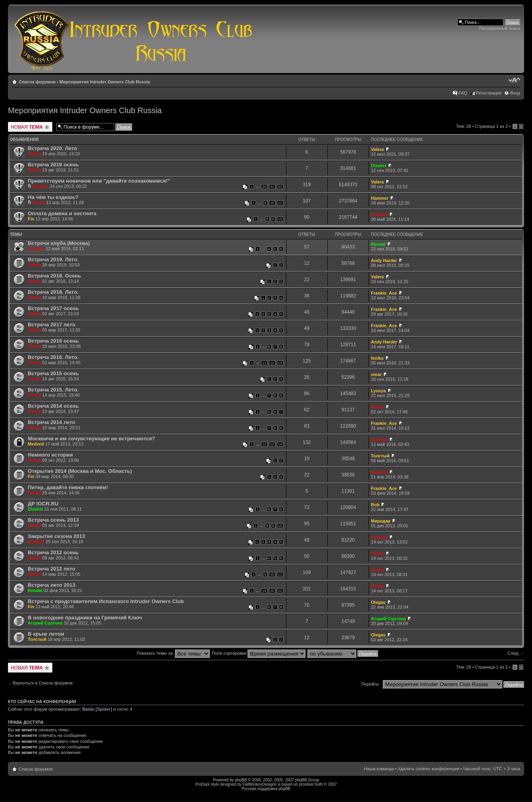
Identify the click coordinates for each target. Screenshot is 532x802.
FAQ (463, 93)
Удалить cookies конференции (429, 769)
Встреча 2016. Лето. (53, 357)
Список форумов (37, 82)
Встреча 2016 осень (53, 341)
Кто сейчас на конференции (42, 702)
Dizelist (379, 166)
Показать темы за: (173, 653)
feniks (377, 358)
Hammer (380, 198)
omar (376, 374)
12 (272, 363)
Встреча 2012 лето (52, 569)
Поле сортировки (259, 653)
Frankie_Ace (384, 293)
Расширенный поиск (499, 28)
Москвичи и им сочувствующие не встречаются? (91, 439)
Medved (36, 444)
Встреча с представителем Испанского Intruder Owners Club (106, 601)
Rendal (378, 244)
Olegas (378, 602)
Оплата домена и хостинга (62, 213)
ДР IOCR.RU (43, 504)
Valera (377, 149)
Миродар (381, 521)
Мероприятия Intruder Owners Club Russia (105, 82)
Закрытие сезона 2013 (56, 536)
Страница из (492, 126)
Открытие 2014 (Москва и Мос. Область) (80, 471)
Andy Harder (384, 260)
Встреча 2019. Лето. (53, 259)
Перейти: (371, 684)
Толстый (380, 456)
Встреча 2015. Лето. (53, 390)
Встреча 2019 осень (53, 165)
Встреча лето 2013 (52, 585)
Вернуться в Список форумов (43, 683)
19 (264, 591)
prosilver (307, 784)
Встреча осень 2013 (53, 520)
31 (272, 187)
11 (280, 203)
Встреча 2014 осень (53, 406)
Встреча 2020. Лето (52, 148)
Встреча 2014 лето (52, 422)
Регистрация (489, 93)
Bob (375, 505)
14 (280, 444)
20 (272, 591)
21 (280, 591)
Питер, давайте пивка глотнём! (68, 487)
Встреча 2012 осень (53, 552)
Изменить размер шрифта (514, 80)
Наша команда (379, 769)
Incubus (40, 186)
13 (280, 363)
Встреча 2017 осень (53, 308)
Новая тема (30, 127)
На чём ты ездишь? (53, 197)
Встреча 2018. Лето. (53, 292)
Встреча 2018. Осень (55, 276)
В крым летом (46, 634)
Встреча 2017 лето (52, 325)
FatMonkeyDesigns (259, 784)
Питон (34, 154)
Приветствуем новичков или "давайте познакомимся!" (99, 181)
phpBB (241, 780)
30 (264, 187)
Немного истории (50, 455)
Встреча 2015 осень (53, 373)
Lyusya (378, 391)
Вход (515, 93)
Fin (31, 219)
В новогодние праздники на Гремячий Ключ (85, 618)
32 (280, 187)
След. (513, 653)
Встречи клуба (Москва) (59, 243)
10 (272, 203)
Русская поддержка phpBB (266, 789)
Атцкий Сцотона (45, 623)
